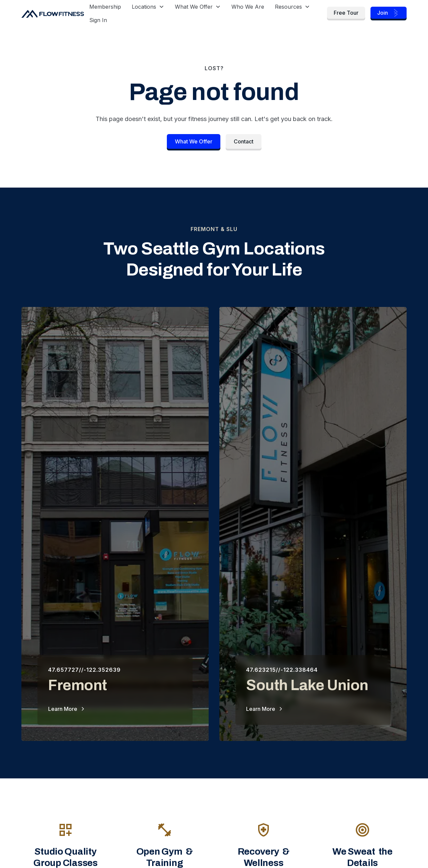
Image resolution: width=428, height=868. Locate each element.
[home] (53, 13)
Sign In (98, 20)
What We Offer (194, 141)
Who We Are (248, 7)
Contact (244, 141)
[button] (148, 7)
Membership (105, 7)
